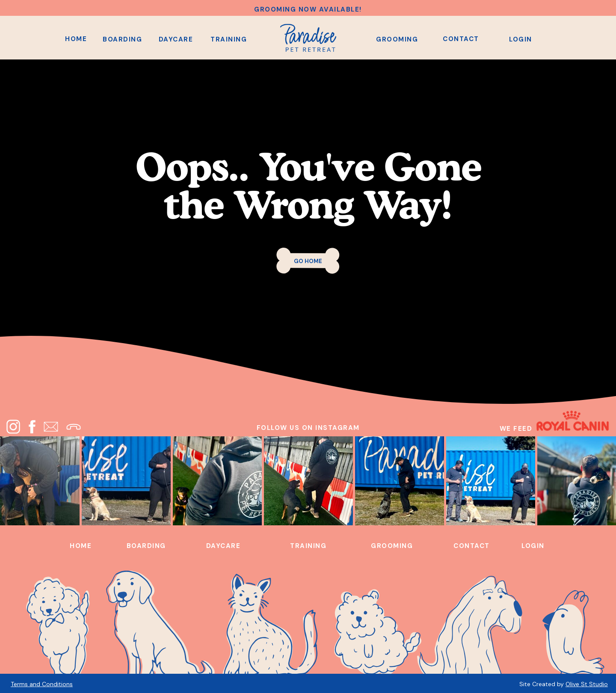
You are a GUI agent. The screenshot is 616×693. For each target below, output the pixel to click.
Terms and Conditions (42, 684)
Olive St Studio (587, 684)
